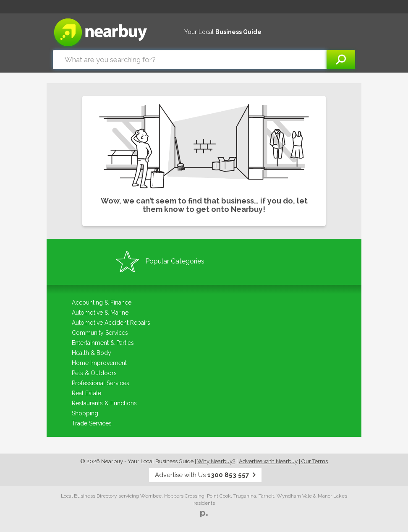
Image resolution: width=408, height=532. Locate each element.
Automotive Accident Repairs (111, 323)
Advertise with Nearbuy (268, 461)
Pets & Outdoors (94, 373)
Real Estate (86, 393)
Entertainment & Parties (103, 343)
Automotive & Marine (100, 313)
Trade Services (92, 423)
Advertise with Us (205, 475)
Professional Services (101, 383)
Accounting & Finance (102, 303)
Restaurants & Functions (104, 403)
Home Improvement (99, 363)
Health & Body (92, 353)
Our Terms (315, 461)
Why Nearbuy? (216, 461)
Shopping (85, 413)
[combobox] (190, 60)
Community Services (100, 333)
